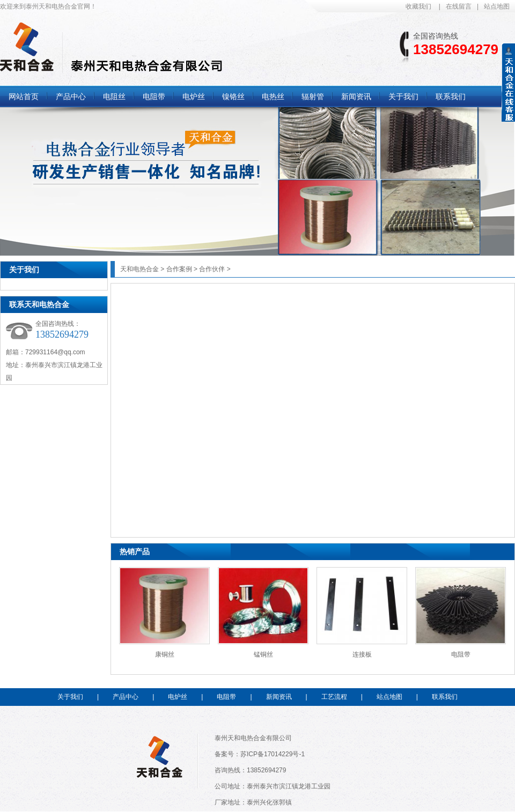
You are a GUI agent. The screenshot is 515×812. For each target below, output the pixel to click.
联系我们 (445, 697)
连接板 (362, 654)
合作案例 (179, 269)
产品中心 (126, 697)
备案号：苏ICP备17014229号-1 (260, 754)
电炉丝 (178, 697)
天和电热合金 (139, 269)
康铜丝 (165, 654)
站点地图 (497, 6)
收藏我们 (418, 6)
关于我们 (24, 270)
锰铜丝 (263, 654)
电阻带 (461, 654)
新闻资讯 (279, 697)
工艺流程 (334, 697)
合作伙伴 (212, 269)
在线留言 (459, 6)
